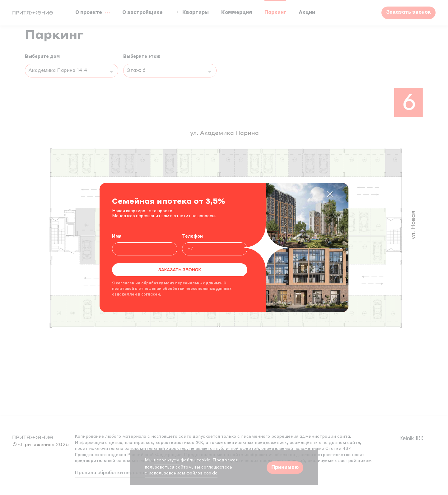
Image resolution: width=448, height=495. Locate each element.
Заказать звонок (180, 270)
